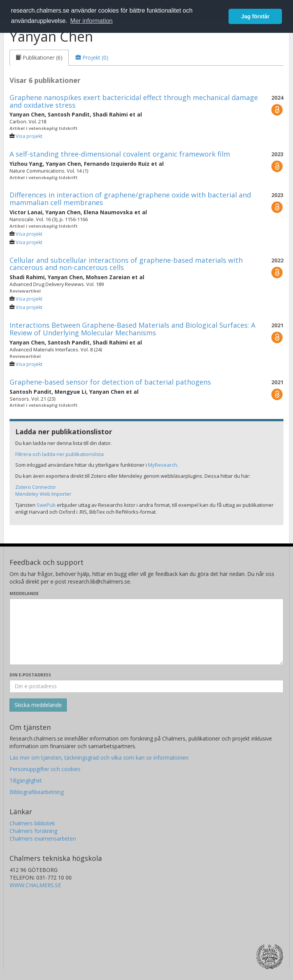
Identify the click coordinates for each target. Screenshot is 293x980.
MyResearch (163, 465)
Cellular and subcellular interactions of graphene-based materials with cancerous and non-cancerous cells (126, 264)
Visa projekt (29, 136)
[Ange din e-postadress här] (146, 686)
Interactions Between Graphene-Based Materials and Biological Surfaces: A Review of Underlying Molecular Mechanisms (132, 329)
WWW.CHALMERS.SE (35, 885)
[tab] (39, 58)
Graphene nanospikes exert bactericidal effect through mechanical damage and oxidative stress (134, 101)
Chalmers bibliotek (32, 823)
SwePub (46, 505)
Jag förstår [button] (255, 16)
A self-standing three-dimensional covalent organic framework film (120, 154)
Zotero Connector (36, 487)
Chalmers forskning (33, 831)
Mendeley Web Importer (43, 494)
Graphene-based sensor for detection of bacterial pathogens (110, 382)
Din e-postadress (30, 675)
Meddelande (24, 593)
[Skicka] (38, 705)
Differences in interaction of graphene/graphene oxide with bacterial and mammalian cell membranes (130, 199)
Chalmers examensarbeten (43, 838)
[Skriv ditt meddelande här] (146, 632)
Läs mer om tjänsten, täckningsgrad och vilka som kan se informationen (99, 758)
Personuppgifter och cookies (45, 769)
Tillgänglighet (26, 780)
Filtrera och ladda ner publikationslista (60, 454)
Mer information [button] (91, 21)
